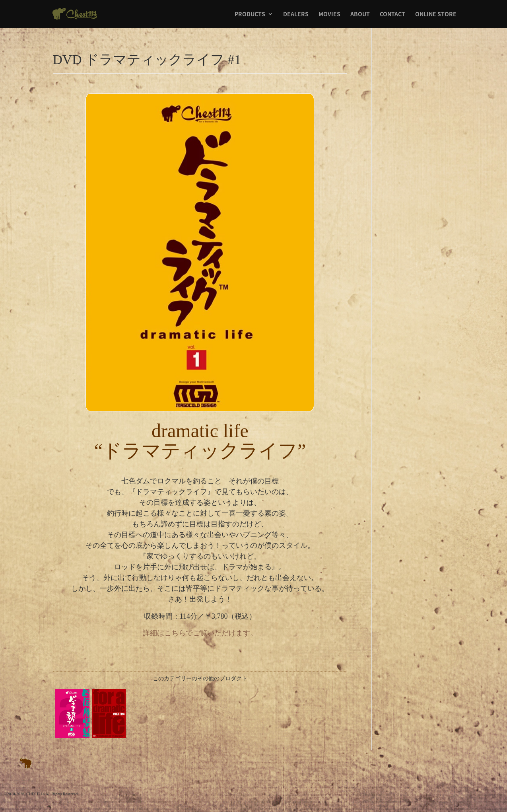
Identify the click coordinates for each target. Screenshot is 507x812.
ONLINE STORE (436, 15)
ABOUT (360, 15)
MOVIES (329, 15)
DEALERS (296, 15)
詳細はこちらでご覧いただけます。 (200, 633)
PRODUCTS (250, 15)
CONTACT (392, 15)
